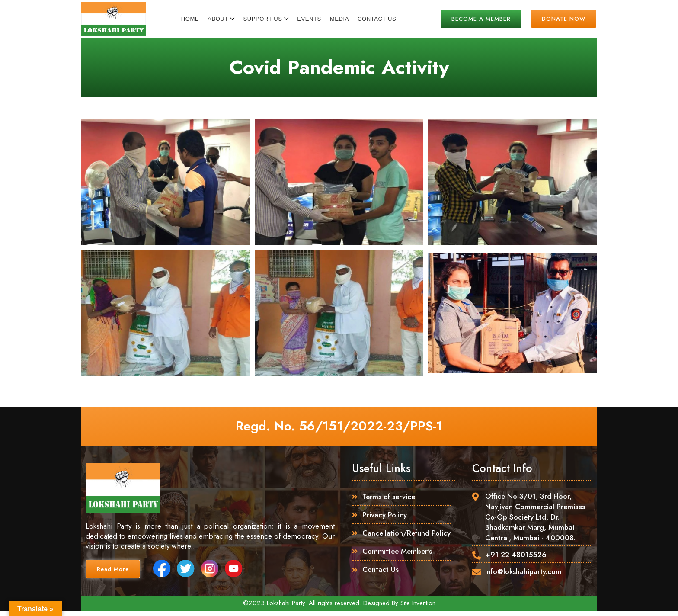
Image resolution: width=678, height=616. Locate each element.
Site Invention (418, 608)
